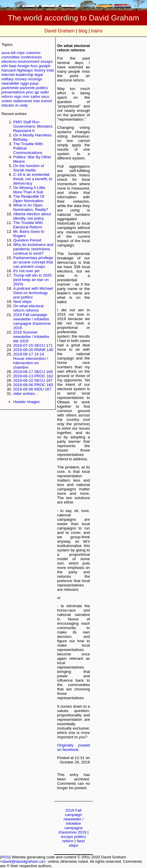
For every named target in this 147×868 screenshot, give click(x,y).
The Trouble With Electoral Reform (28, 225)
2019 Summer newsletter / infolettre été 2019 (31, 337)
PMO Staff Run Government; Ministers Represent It (33, 126)
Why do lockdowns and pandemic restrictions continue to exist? (33, 249)
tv (17, 105)
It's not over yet (26, 271)
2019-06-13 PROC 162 (33, 376)
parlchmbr (10, 88)
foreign (24, 66)
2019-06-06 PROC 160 (33, 385)
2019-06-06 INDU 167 (32, 389)
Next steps (22, 302)
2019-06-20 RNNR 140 (33, 350)
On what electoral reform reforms (28, 308)
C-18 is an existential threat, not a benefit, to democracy (33, 179)
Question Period (27, 240)
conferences (31, 57)
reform (7, 97)
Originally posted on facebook (73, 747)
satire (35, 97)
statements (23, 101)
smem (7, 101)
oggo (25, 83)
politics (42, 88)
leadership (25, 75)
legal (39, 75)
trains (97, 31)
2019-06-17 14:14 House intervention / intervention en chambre (31, 361)
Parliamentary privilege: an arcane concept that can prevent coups (34, 262)
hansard (8, 70)
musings (35, 79)
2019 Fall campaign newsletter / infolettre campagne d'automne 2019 (32, 321)
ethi (5, 66)
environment (29, 61)
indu (50, 70)
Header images (26, 402)
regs (18, 97)
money (21, 79)
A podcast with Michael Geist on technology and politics (33, 293)
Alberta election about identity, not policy (32, 216)
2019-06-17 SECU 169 (33, 372)
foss (34, 66)
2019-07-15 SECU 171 (33, 345)
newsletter (10, 83)
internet (8, 75)
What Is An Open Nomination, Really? (31, 207)
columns (33, 53)
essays (46, 61)
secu (45, 97)
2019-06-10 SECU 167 (33, 380)
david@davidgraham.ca (23, 861)
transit (47, 101)
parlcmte (27, 88)
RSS (5, 857)
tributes (8, 105)
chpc (21, 53)
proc (30, 92)
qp (37, 92)
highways (25, 70)
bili (13, 53)
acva (6, 53)
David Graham (60, 31)
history (40, 70)
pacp (34, 83)
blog (83, 31)
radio (45, 92)
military (8, 79)
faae (13, 66)
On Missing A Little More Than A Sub (29, 190)
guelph (45, 66)
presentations (13, 92)
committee (10, 57)
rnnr (26, 97)
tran (37, 101)
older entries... (25, 394)
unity (24, 105)
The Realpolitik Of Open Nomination (29, 199)
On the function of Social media (29, 168)
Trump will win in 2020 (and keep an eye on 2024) (32, 280)
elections (9, 61)
